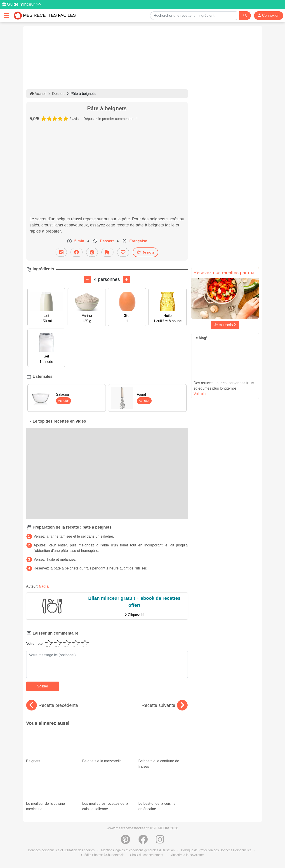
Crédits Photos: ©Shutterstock (102, 855)
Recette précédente (52, 705)
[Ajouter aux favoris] (123, 252)
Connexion (269, 15)
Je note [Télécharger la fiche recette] (146, 252)
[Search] (245, 15)
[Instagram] (160, 842)
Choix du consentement (147, 855)
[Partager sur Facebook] (77, 252)
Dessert (58, 94)
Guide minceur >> (24, 4)
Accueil (38, 94)
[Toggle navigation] (6, 15)
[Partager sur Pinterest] (92, 252)
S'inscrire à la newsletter (187, 855)
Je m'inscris (225, 325)
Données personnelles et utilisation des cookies (61, 850)
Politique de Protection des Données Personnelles (216, 850)
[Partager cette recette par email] (61, 252)
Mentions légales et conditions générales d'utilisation (138, 850)
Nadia (44, 586)
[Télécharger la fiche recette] (107, 252)
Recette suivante (165, 705)
